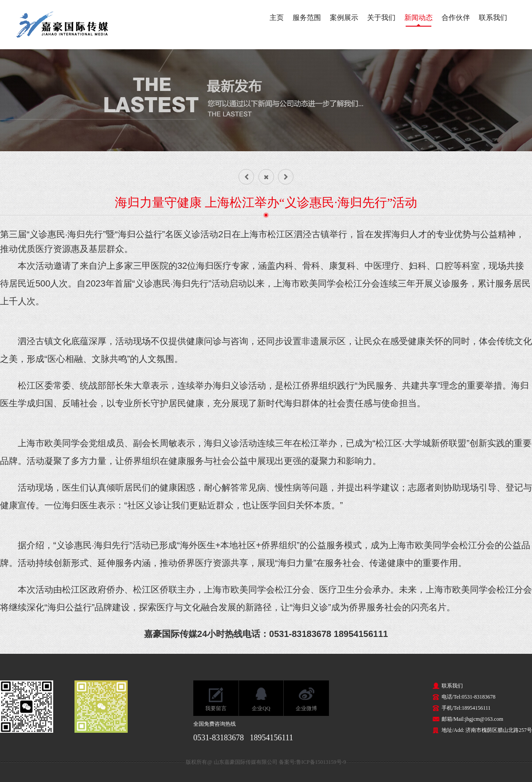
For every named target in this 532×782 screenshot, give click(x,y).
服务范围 (307, 18)
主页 (277, 18)
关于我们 (381, 18)
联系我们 (493, 18)
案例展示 (344, 18)
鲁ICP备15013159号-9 (321, 762)
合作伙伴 (456, 18)
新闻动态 (419, 18)
